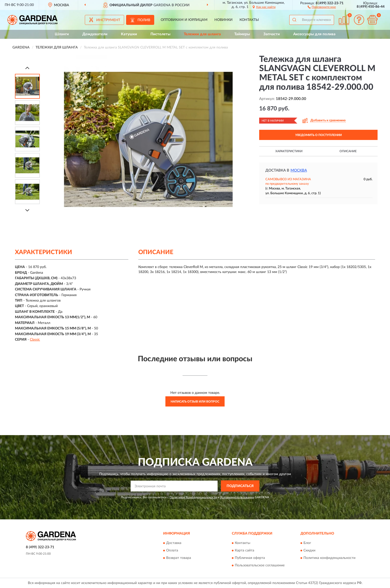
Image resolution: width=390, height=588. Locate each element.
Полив (144, 20)
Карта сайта (244, 551)
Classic (35, 340)
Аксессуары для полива (314, 34)
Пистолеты (160, 34)
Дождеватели (95, 34)
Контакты (249, 20)
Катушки (129, 34)
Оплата (172, 551)
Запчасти (272, 34)
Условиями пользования (237, 497)
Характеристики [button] (289, 151)
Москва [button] (299, 170)
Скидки (309, 551)
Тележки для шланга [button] (202, 34)
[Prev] (27, 68)
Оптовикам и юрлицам (184, 20)
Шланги (62, 34)
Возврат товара (179, 558)
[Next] (27, 210)
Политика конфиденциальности (329, 558)
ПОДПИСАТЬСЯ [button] (240, 486)
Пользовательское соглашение (260, 566)
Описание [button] (348, 151)
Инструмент (108, 20)
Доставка (174, 543)
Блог (307, 543)
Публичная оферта (250, 558)
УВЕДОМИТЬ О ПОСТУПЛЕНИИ (318, 135)
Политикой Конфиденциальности (193, 497)
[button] (322, 7)
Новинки (223, 20)
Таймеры (242, 34)
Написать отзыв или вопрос (195, 402)
